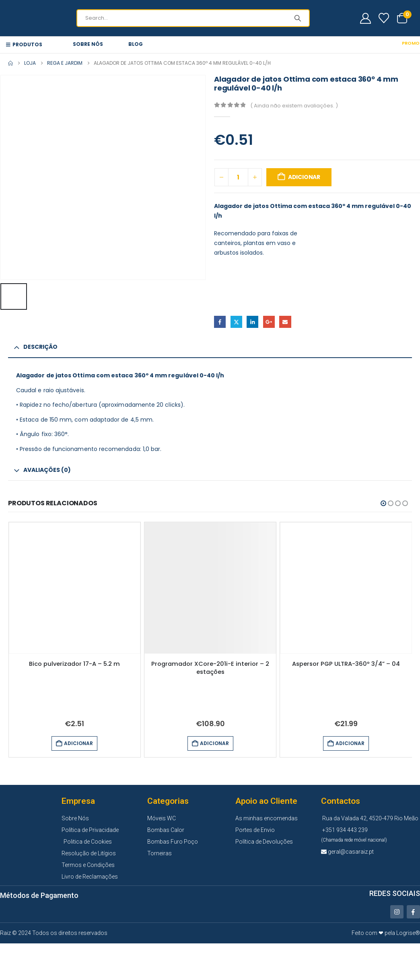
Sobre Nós (88, 44)
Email (285, 322)
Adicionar (304, 177)
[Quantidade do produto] (238, 177)
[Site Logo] (16, 18)
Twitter (236, 322)
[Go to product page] (75, 588)
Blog (136, 44)
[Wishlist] (384, 18)
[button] (383, 503)
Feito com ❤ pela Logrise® (386, 931)
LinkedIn (252, 322)
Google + (269, 322)
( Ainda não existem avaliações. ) (294, 106)
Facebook (220, 322)
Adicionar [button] (78, 743)
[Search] (298, 18)
